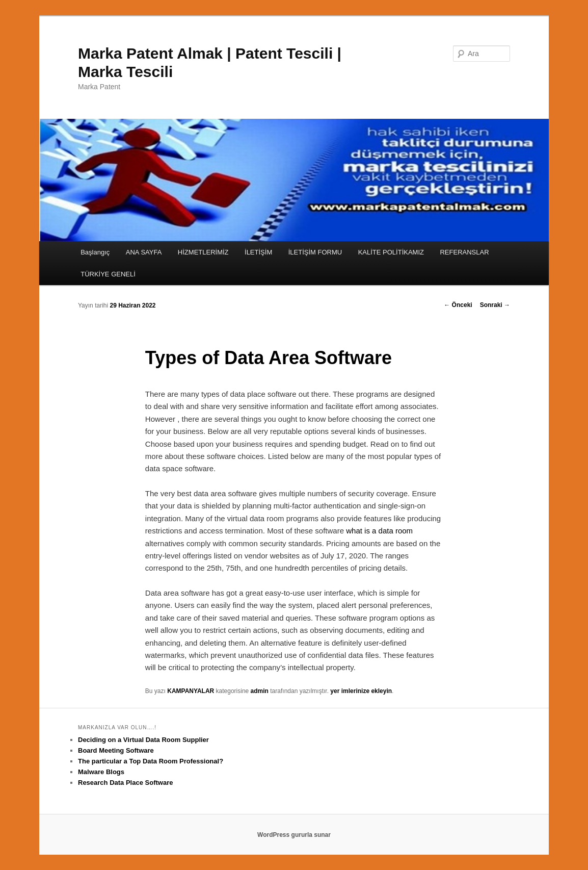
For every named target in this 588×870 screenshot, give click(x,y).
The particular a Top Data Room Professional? (151, 761)
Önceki (458, 305)
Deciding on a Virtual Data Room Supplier (143, 740)
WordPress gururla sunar (294, 835)
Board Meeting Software (116, 750)
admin (260, 691)
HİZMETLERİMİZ (203, 252)
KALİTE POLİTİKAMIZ (391, 252)
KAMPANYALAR (191, 691)
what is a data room (379, 531)
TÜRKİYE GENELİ (108, 274)
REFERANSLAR (464, 252)
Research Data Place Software (125, 783)
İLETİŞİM (258, 252)
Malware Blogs (101, 772)
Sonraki (495, 305)
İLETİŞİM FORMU (315, 252)
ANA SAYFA (144, 252)
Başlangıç (95, 252)
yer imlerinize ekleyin (361, 691)
